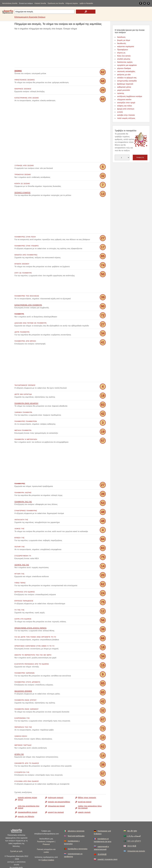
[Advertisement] (60, 49)
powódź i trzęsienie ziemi (108, 849)
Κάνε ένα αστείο (124, 56)
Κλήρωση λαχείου (72, 3)
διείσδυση (121, 37)
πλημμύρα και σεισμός (136, 841)
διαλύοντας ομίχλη (125, 62)
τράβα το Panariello (86, 3)
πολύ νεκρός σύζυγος (126, 118)
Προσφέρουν (123, 50)
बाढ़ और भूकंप (132, 821)
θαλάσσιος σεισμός (23, 681)
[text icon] (86, 12)
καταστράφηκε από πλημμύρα (28, 295)
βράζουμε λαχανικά (125, 84)
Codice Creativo (48, 850)
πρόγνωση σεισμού (56, 788)
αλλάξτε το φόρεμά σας (127, 78)
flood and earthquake (76, 826)
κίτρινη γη (121, 53)
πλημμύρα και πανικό (56, 796)
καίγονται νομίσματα (126, 46)
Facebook (41, 832)
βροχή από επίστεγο (126, 109)
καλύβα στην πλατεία (126, 115)
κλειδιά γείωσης (124, 59)
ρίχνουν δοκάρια (124, 68)
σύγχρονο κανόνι (124, 100)
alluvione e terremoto (76, 821)
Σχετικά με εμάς (16, 841)
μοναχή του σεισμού (56, 802)
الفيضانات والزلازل (134, 826)
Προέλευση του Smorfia (56, 3)
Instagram (50, 832)
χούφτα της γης (22, 554)
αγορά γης (19, 744)
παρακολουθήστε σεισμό (27, 802)
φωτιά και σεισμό (85, 792)
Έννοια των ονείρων (26, 3)
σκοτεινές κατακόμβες (126, 71)
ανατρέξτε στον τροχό (126, 103)
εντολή (120, 112)
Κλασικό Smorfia (40, 3)
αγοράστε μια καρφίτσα (127, 65)
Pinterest (46, 834)
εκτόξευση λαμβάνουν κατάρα (130, 96)
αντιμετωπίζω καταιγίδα (127, 81)
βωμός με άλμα (124, 40)
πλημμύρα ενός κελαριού (26, 393)
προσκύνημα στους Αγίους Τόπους (30, 618)
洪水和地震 (102, 844)
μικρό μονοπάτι (124, 90)
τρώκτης (121, 93)
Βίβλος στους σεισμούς (87, 788)
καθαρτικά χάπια (124, 87)
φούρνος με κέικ (124, 75)
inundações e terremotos (78, 839)
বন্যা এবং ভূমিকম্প (134, 831)
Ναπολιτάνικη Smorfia (10, 3)
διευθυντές (122, 43)
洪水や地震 (132, 836)
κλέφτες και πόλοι (125, 106)
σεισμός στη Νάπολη (26, 806)
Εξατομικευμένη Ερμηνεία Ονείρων (30, 17)
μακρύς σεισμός (84, 802)
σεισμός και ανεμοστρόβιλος (59, 792)
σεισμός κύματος (22, 192)
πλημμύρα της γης (23, 491)
